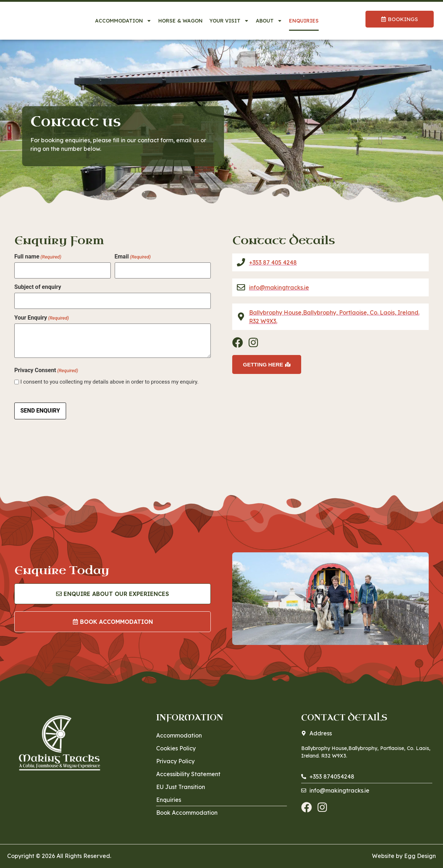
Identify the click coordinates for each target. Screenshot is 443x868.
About (269, 21)
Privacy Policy (175, 756)
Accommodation (123, 21)
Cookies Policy (176, 744)
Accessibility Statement (188, 769)
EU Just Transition (181, 782)
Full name (38, 257)
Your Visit (229, 21)
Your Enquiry (42, 315)
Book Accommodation (187, 808)
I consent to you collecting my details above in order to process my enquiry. (109, 379)
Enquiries (304, 21)
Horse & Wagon (180, 21)
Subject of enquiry (38, 286)
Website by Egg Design (404, 851)
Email (133, 257)
